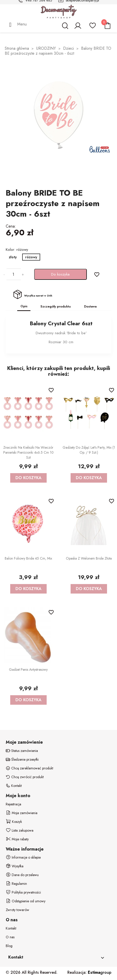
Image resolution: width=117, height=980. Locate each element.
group (100, 972)
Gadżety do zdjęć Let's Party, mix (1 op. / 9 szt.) (89, 450)
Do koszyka (60, 274)
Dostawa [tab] (90, 306)
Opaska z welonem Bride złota (89, 558)
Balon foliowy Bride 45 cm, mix (28, 558)
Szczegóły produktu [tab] (56, 306)
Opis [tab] (24, 306)
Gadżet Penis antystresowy (28, 669)
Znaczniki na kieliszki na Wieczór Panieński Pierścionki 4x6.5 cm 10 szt (28, 452)
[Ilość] (13, 274)
